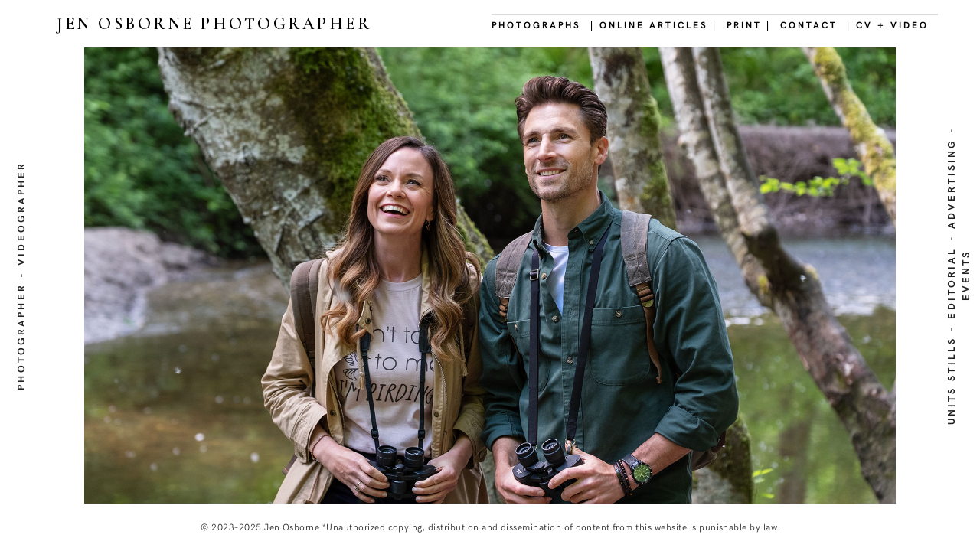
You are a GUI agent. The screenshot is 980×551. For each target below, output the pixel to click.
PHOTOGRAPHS (536, 24)
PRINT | (749, 24)
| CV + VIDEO (888, 24)
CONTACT (809, 24)
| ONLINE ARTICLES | (654, 24)
